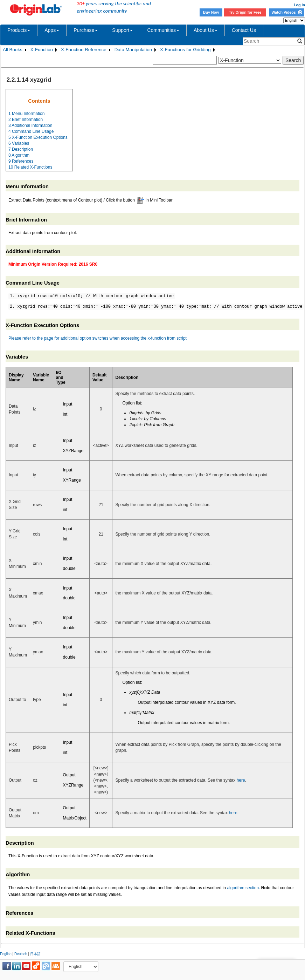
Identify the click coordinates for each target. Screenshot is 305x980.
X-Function (42, 50)
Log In (299, 5)
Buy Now (211, 12)
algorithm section (243, 888)
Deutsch (21, 954)
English (6, 954)
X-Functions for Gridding (185, 50)
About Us (206, 30)
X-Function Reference (84, 50)
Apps (52, 30)
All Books (13, 50)
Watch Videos (287, 12)
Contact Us (244, 30)
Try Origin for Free (245, 12)
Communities (163, 30)
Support (122, 30)
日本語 (35, 954)
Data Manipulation (133, 50)
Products (19, 30)
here (241, 780)
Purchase (86, 30)
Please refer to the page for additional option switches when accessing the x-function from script (98, 338)
